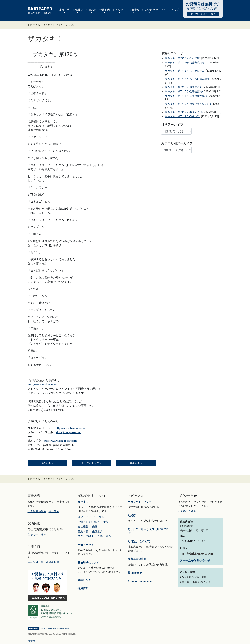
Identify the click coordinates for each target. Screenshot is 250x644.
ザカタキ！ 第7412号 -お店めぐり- (184, 112)
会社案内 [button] (105, 10)
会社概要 (83, 527)
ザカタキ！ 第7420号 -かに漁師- (183, 58)
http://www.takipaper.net (43, 385)
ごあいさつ (104, 536)
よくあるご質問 (187, 511)
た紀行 (60, 25)
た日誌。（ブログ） (140, 541)
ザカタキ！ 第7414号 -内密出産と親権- (186, 96)
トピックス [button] (119, 10)
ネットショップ (170, 10)
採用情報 (83, 588)
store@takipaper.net (68, 432)
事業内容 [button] (64, 10)
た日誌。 (71, 25)
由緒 (95, 527)
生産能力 (98, 531)
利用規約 (32, 641)
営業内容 (83, 531)
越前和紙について (88, 563)
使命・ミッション (88, 522)
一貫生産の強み (37, 511)
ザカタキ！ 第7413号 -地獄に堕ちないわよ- (189, 104)
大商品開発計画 (137, 559)
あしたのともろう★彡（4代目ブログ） (148, 531)
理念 (105, 522)
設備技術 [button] (78, 10)
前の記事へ (136, 463)
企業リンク (84, 580)
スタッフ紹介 (86, 536)
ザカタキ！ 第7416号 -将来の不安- (184, 87)
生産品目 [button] (91, 10)
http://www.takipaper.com (61, 441)
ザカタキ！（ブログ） (141, 502)
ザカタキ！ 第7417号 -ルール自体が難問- (188, 79)
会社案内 (83, 502)
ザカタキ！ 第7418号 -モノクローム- (185, 71)
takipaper (135, 573)
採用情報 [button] (134, 10)
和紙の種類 (53, 562)
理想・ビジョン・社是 (91, 517)
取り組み (54, 511)
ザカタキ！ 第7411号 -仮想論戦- (183, 117)
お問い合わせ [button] (150, 10)
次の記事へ (47, 463)
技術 (43, 535)
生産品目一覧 (35, 562)
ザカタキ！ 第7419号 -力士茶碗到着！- (186, 63)
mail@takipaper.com (196, 553)
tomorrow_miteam (140, 581)
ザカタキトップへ (92, 463)
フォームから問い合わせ (195, 561)
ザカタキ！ (49, 25)
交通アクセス (86, 545)
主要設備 (33, 535)
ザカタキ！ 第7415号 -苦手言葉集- (184, 92)
